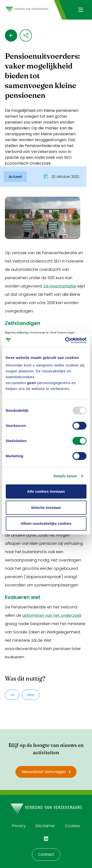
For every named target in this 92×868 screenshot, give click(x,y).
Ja (12, 695)
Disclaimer (45, 826)
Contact (46, 854)
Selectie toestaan (46, 508)
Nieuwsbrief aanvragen (46, 772)
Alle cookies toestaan (46, 491)
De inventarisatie (60, 286)
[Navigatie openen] (81, 10)
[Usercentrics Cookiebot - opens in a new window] (66, 340)
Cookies (72, 826)
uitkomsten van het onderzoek (52, 615)
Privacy (19, 826)
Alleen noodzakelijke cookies (46, 523)
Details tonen (65, 476)
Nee (31, 695)
